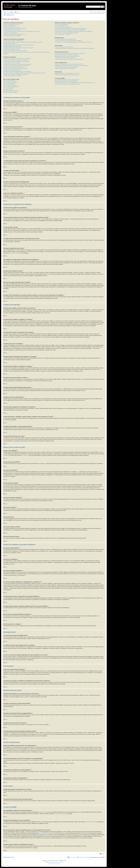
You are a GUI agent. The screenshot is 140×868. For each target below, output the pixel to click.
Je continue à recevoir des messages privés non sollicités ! (68, 41)
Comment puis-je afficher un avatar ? (12, 49)
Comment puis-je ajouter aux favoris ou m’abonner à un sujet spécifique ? (72, 66)
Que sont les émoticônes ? (10, 84)
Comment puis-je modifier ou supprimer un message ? (16, 60)
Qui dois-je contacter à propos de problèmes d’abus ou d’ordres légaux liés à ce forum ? (75, 83)
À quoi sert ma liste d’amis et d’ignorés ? (64, 47)
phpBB (50, 861)
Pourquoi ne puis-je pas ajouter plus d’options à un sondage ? (17, 64)
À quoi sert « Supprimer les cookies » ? (12, 36)
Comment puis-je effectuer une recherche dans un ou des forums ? (70, 53)
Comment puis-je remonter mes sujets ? (13, 76)
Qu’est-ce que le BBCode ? (10, 81)
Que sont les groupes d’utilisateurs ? (63, 27)
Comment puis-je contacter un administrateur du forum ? (68, 84)
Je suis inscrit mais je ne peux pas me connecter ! (15, 28)
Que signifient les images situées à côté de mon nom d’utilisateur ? (19, 48)
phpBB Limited (43, 812)
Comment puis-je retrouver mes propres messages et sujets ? (69, 59)
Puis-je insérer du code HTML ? (11, 82)
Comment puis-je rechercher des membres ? (65, 58)
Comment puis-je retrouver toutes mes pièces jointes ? (67, 75)
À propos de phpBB (60, 814)
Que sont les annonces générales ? (12, 86)
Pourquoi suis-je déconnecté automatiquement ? (14, 34)
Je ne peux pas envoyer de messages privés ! (65, 39)
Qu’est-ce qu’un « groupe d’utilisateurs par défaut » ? (67, 33)
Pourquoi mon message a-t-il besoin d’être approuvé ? (16, 74)
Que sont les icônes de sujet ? (10, 92)
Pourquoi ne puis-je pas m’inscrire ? (12, 27)
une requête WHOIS (44, 833)
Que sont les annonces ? (9, 88)
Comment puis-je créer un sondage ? (12, 63)
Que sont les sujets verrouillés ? (11, 91)
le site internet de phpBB (15, 253)
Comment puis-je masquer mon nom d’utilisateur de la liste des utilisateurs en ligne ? (23, 42)
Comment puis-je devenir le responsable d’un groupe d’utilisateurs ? (70, 30)
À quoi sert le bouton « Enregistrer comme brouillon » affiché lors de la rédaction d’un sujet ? (25, 73)
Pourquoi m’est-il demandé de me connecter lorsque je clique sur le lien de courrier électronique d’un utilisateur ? (26, 53)
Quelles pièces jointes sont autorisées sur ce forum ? (67, 73)
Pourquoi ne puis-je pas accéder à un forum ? (14, 67)
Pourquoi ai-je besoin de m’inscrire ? (12, 24)
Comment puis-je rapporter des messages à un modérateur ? (17, 71)
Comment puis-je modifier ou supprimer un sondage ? (16, 66)
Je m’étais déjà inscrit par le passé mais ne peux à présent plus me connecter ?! (22, 31)
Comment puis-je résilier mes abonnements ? (65, 68)
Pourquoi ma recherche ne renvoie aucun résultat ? (67, 55)
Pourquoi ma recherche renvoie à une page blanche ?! (67, 56)
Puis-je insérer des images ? (10, 85)
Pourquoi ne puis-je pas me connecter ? (12, 30)
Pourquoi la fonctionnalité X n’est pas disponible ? (66, 81)
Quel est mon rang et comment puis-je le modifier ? (15, 51)
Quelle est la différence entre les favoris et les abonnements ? (69, 64)
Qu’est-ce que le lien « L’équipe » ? (63, 34)
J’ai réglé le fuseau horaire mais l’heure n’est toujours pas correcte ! (19, 45)
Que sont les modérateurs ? (61, 26)
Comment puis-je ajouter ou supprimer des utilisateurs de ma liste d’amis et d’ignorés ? (75, 48)
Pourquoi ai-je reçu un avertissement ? (12, 70)
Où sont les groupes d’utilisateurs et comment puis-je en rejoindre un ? (71, 28)
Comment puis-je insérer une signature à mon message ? (17, 61)
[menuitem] (12, 12)
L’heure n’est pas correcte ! (10, 44)
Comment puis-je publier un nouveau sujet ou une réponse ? (17, 58)
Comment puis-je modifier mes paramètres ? (14, 41)
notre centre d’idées (91, 822)
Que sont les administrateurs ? (62, 24)
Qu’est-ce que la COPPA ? (9, 26)
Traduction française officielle (51, 862)
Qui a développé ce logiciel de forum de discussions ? (67, 80)
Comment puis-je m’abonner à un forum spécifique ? (67, 67)
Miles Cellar (61, 862)
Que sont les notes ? (8, 89)
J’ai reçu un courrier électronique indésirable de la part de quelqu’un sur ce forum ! (74, 42)
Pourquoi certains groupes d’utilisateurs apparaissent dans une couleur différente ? (74, 31)
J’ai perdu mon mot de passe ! (10, 33)
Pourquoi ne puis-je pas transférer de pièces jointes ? (16, 69)
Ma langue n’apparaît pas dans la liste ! (12, 46)
